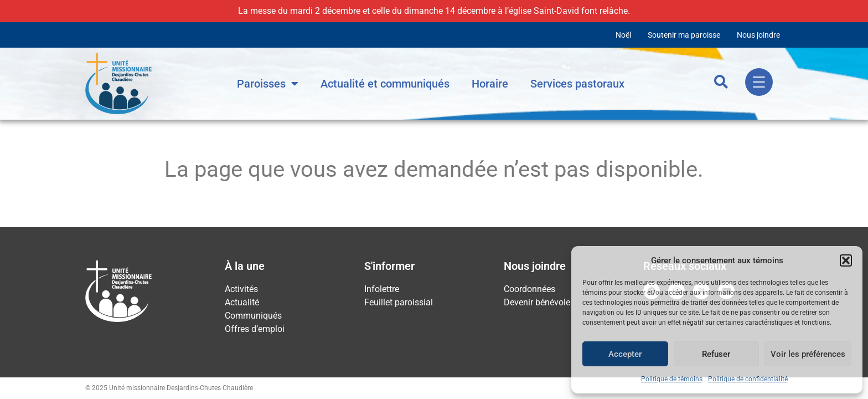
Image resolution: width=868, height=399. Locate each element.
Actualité (242, 302)
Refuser (716, 354)
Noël (623, 35)
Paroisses (268, 84)
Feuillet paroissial (399, 302)
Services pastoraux (577, 84)
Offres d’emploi (255, 329)
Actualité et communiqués (385, 84)
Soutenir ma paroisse (684, 35)
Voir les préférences (808, 354)
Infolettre (382, 289)
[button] (846, 260)
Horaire (490, 84)
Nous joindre (758, 35)
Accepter (625, 354)
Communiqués (253, 316)
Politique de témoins (672, 379)
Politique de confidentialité (748, 379)
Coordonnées (529, 289)
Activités (241, 289)
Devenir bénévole (537, 302)
